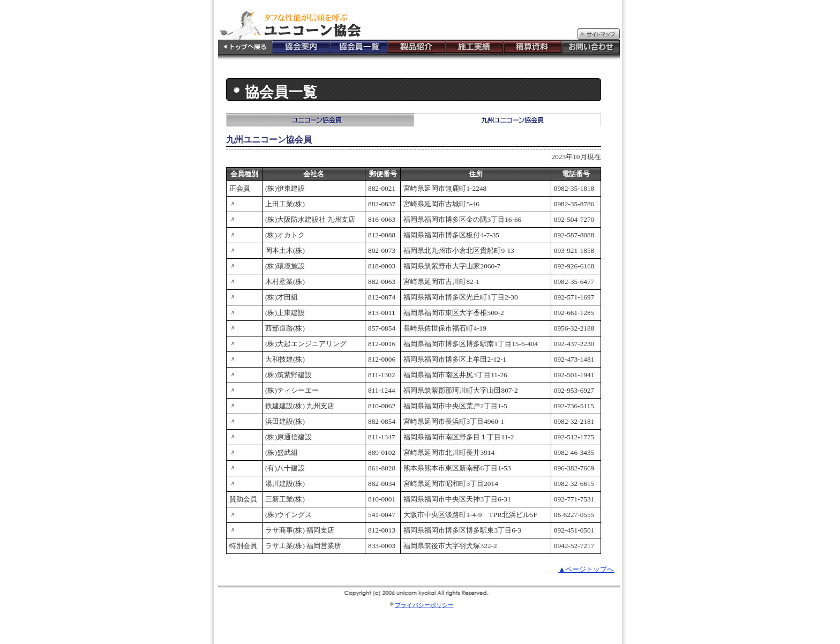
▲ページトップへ (586, 569)
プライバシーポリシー (424, 605)
